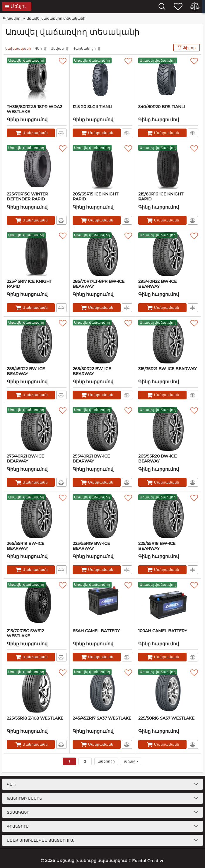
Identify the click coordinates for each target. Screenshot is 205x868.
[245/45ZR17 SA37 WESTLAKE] (102, 691)
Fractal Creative (148, 860)
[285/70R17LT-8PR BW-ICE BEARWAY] (102, 254)
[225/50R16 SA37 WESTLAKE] (168, 691)
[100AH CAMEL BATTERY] (168, 604)
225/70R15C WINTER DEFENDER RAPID (27, 197)
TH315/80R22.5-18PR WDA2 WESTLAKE (34, 109)
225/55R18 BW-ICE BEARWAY (157, 546)
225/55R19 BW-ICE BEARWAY (91, 546)
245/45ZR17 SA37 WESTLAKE (102, 718)
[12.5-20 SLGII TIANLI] (102, 79)
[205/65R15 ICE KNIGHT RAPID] (102, 167)
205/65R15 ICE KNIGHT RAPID (95, 197)
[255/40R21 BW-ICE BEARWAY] (102, 429)
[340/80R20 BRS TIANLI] (168, 79)
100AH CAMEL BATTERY (163, 631)
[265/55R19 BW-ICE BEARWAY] (37, 516)
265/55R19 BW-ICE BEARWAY (25, 546)
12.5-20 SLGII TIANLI (92, 107)
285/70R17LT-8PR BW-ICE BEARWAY (99, 284)
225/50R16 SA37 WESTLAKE (166, 718)
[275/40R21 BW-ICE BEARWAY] (37, 429)
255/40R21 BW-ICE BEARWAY (91, 459)
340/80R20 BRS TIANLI (162, 107)
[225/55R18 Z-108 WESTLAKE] (37, 691)
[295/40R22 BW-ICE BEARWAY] (168, 254)
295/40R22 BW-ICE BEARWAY (157, 284)
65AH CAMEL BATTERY (96, 631)
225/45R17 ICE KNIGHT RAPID (29, 284)
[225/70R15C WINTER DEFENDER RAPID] (37, 167)
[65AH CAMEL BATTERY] (102, 604)
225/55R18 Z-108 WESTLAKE (35, 718)
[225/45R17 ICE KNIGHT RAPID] (37, 254)
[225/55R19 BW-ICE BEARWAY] (102, 516)
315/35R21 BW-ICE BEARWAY (168, 369)
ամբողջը (106, 761)
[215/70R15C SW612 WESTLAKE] (37, 604)
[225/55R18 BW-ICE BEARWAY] (168, 516)
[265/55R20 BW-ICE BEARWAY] (168, 429)
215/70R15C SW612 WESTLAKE (25, 633)
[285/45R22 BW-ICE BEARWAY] (37, 342)
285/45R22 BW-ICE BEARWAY (26, 371)
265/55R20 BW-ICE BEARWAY (157, 459)
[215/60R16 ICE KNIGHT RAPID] (168, 167)
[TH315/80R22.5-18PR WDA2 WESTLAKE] (37, 79)
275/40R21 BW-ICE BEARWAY (25, 459)
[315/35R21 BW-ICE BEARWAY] (168, 342)
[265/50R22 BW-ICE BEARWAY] (102, 342)
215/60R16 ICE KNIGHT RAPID (161, 197)
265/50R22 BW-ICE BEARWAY (92, 371)
